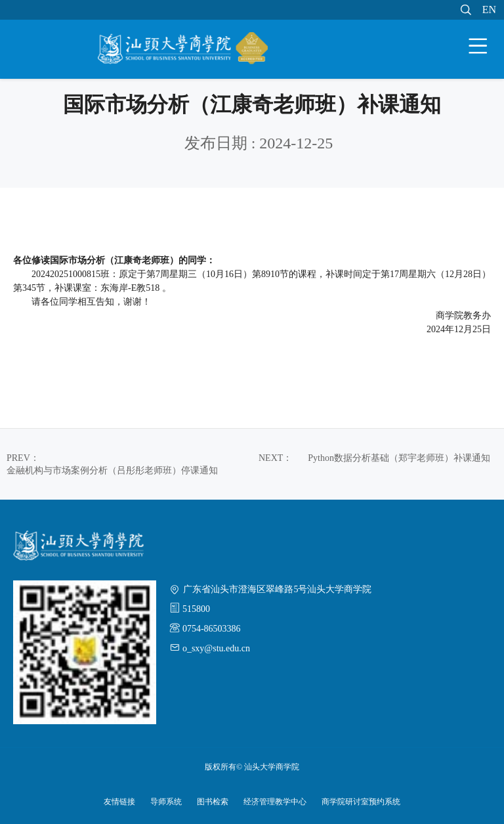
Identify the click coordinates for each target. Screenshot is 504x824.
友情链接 (119, 802)
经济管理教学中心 (275, 802)
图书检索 (213, 802)
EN (489, 10)
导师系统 (166, 802)
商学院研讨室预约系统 (361, 802)
